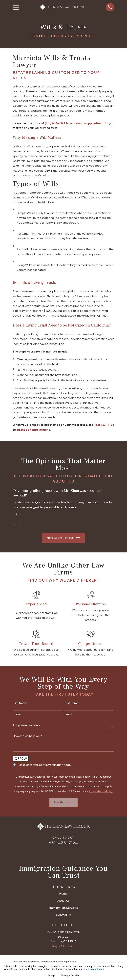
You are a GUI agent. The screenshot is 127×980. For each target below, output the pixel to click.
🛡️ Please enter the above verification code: (42, 765)
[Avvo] (77, 853)
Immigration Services (63, 908)
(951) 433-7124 (55, 123)
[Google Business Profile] (50, 853)
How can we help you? (27, 736)
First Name (20, 703)
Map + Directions (63, 946)
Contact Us (63, 915)
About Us (63, 901)
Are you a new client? (26, 725)
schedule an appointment (87, 123)
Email (68, 714)
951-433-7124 (63, 843)
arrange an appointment (33, 430)
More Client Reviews (63, 538)
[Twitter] (68, 853)
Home (63, 893)
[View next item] (21, 524)
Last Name (72, 703)
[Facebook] (59, 853)
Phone (17, 714)
